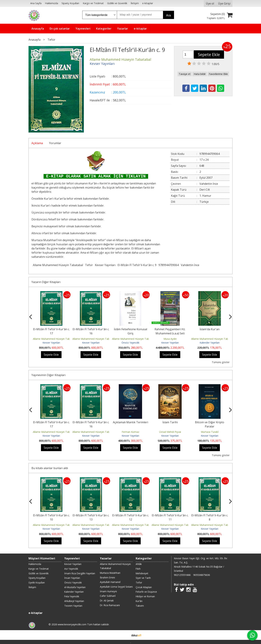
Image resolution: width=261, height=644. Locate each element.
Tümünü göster (221, 362)
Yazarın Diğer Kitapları (46, 282)
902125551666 (182, 575)
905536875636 (202, 575)
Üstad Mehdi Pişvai (170, 432)
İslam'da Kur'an (210, 329)
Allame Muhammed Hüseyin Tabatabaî (58, 265)
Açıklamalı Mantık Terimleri (130, 422)
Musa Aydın (170, 339)
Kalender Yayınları (210, 343)
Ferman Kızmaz (130, 432)
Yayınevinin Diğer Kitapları (48, 375)
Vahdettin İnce (190, 265)
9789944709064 (169, 265)
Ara (168, 15)
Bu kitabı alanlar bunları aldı (50, 468)
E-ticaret (125, 635)
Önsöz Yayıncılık (130, 343)
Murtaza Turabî (210, 432)
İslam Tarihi (170, 422)
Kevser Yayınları (105, 265)
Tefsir (89, 265)
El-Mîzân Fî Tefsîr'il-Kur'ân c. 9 (137, 265)
